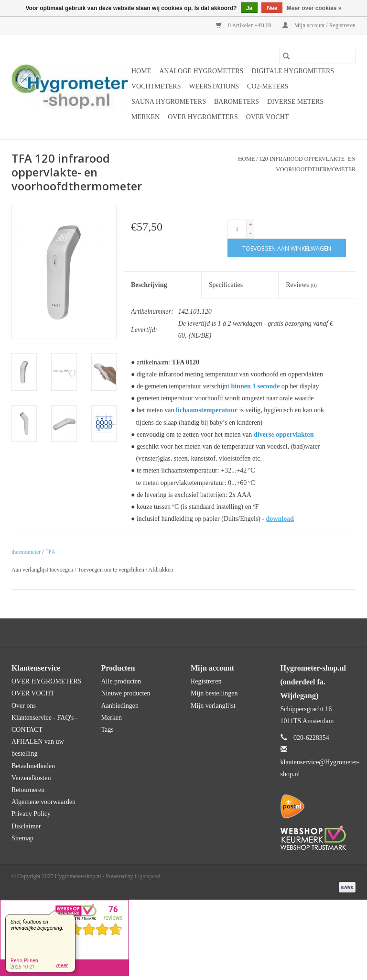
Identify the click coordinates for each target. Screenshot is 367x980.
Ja (249, 8)
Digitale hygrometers (293, 71)
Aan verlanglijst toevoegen (43, 570)
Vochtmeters (156, 86)
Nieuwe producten (126, 693)
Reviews (301, 285)
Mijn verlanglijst (213, 706)
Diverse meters (295, 102)
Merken (146, 117)
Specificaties (226, 285)
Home (141, 71)
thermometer (26, 552)
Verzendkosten (31, 778)
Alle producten (121, 681)
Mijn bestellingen (214, 693)
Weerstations (214, 86)
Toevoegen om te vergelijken (111, 570)
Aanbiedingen (120, 706)
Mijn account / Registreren (319, 25)
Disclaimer (26, 826)
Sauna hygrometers (169, 102)
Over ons (24, 706)
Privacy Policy (31, 814)
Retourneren (28, 790)
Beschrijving (149, 285)
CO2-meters (268, 86)
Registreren (206, 681)
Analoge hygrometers (201, 71)
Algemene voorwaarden (43, 802)
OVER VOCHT (268, 117)
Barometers (237, 102)
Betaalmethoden (33, 766)
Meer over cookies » (314, 8)
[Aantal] (237, 229)
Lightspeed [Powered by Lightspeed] (147, 876)
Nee (272, 8)
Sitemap (22, 838)
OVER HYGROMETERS (203, 117)
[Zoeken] (317, 56)
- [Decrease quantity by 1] (250, 233)
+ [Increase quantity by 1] (251, 225)
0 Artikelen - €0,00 (244, 25)
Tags (108, 730)
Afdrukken (161, 570)
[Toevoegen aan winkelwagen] (287, 248)
